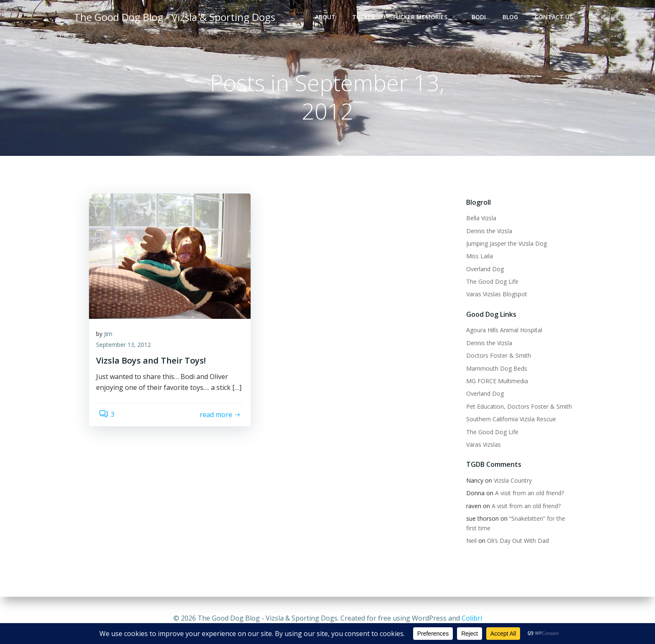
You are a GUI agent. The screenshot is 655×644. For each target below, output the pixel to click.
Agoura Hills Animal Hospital (500, 332)
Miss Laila (476, 258)
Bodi (482, 19)
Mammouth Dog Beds (493, 370)
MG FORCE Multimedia (493, 383)
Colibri (472, 619)
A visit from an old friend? (526, 495)
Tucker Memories (427, 19)
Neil (468, 542)
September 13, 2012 (129, 353)
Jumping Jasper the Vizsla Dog (503, 245)
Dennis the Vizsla (485, 233)
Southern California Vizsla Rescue (507, 421)
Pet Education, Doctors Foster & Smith (515, 408)
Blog (514, 19)
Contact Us (557, 19)
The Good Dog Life (489, 284)
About (329, 19)
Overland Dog (481, 271)
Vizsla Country (509, 482)
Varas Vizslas (480, 447)
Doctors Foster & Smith (495, 358)
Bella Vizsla (477, 220)
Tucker (367, 19)
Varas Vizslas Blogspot (493, 296)
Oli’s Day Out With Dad (514, 542)
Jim (114, 342)
